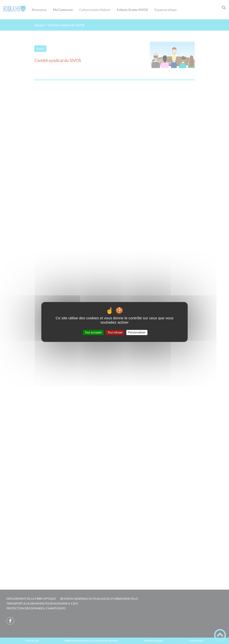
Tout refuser (115, 332)
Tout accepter (93, 332)
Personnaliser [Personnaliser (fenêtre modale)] (137, 332)
